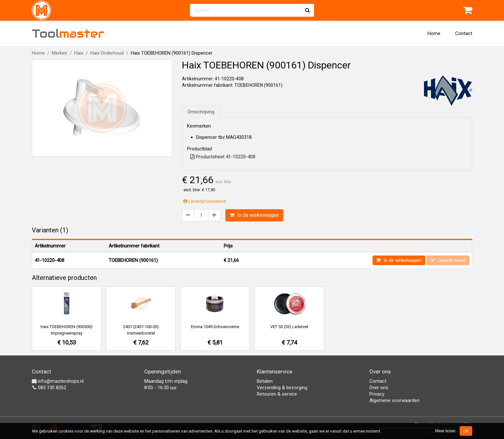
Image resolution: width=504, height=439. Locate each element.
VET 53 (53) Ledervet (289, 327)
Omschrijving (201, 112)
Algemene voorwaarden (394, 400)
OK (466, 431)
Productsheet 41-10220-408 (223, 157)
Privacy (377, 394)
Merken (59, 53)
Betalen (265, 381)
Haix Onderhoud (107, 53)
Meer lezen (445, 431)
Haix (79, 53)
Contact (464, 33)
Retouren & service (277, 394)
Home (434, 33)
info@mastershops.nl (58, 381)
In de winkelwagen (254, 215)
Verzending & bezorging (282, 388)
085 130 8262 (49, 388)
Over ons (379, 388)
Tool (68, 33)
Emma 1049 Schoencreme (215, 327)
